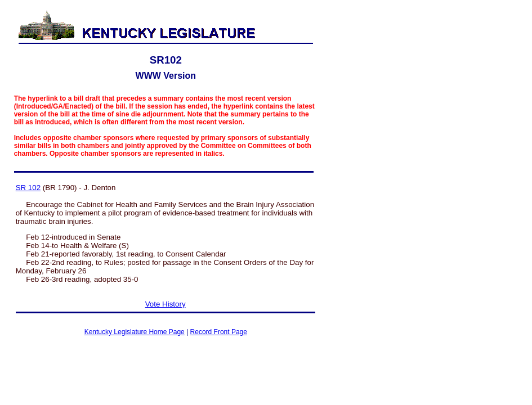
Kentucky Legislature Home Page (135, 332)
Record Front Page (219, 332)
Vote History (166, 304)
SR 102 (28, 188)
